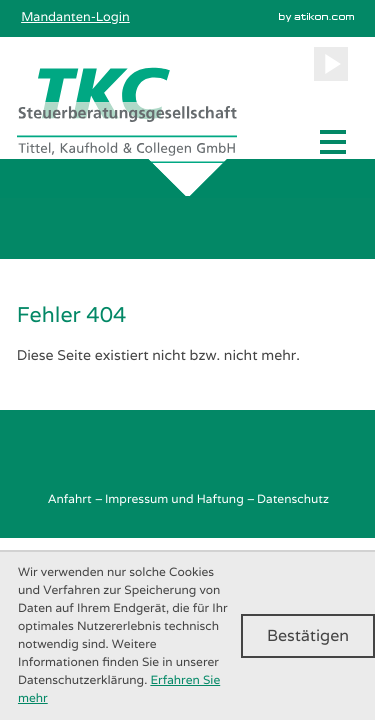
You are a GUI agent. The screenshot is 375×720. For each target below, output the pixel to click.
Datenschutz (293, 499)
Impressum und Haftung (174, 499)
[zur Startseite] (127, 115)
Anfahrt (69, 499)
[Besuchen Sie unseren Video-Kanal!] (331, 64)
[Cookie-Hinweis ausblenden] (308, 636)
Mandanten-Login (75, 16)
